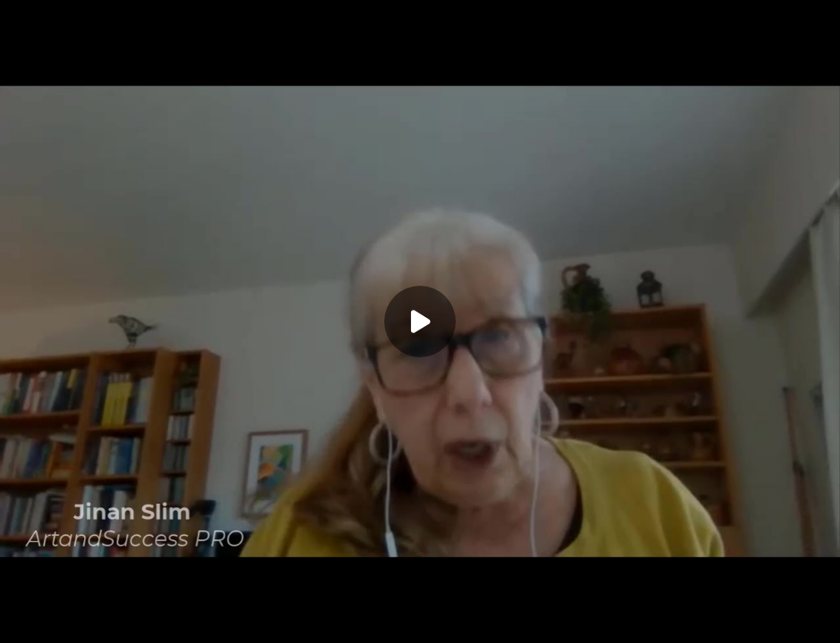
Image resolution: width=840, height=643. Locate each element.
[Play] (420, 321)
